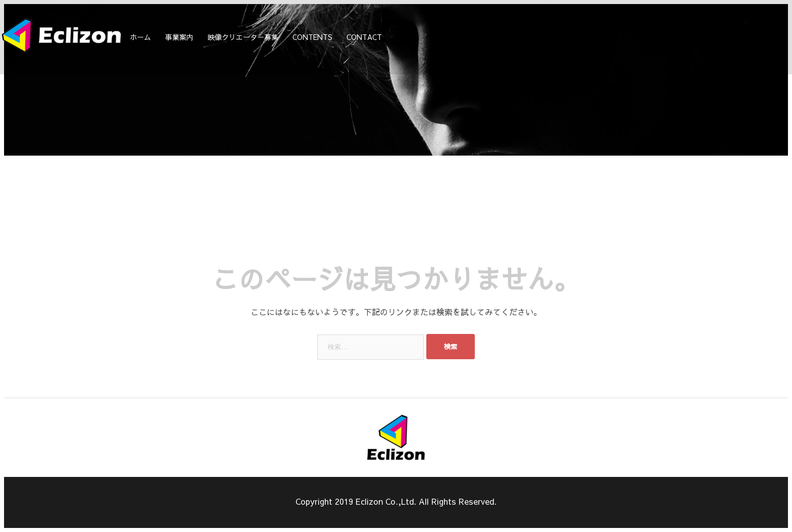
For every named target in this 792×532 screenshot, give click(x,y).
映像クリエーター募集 (243, 37)
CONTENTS (312, 37)
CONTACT (364, 37)
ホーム (140, 37)
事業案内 (179, 37)
